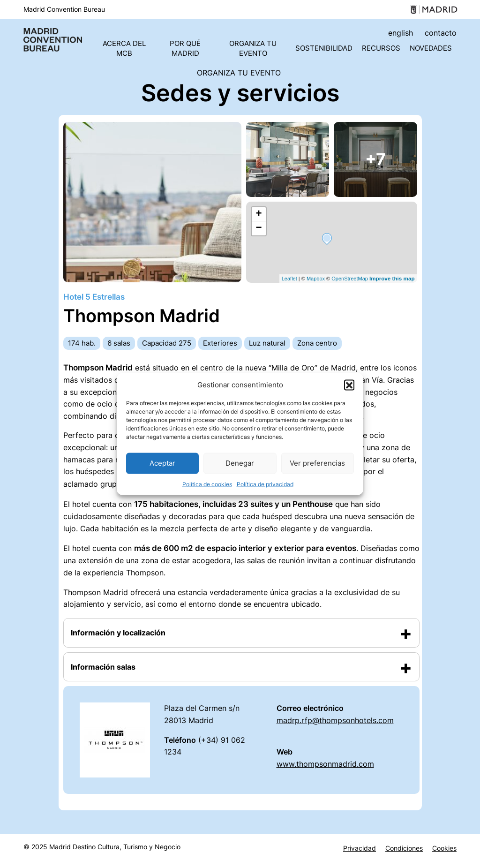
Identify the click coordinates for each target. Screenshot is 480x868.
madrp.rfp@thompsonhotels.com (335, 720)
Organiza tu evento (253, 48)
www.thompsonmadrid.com (325, 764)
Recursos (381, 48)
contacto (441, 33)
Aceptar (162, 463)
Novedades (431, 48)
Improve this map (392, 278)
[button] (349, 385)
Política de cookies (207, 484)
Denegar (240, 463)
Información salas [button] (103, 667)
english (401, 33)
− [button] (259, 228)
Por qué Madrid (185, 48)
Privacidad (360, 848)
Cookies (444, 848)
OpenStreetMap (350, 279)
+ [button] (259, 214)
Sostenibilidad (324, 48)
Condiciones (404, 848)
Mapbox (316, 279)
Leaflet (289, 279)
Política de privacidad (265, 484)
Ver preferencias (317, 463)
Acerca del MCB (124, 48)
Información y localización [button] (118, 633)
